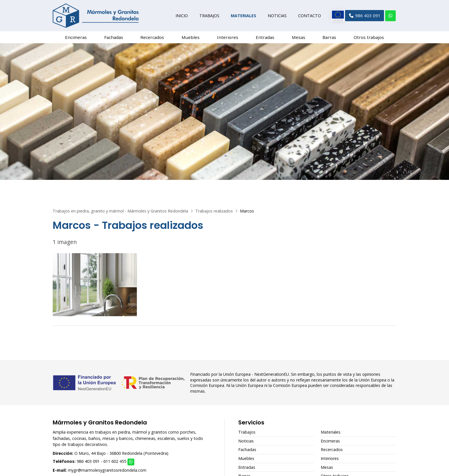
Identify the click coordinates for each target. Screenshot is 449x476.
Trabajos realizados (214, 213)
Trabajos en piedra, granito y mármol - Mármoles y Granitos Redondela (120, 213)
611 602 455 (115, 464)
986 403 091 (88, 464)
